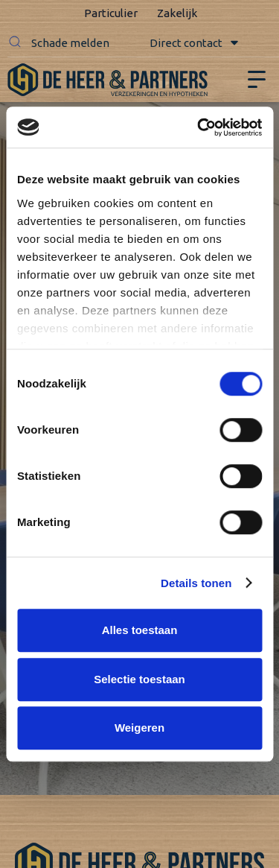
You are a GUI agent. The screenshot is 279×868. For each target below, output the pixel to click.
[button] (15, 43)
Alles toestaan (140, 630)
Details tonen (196, 583)
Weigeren (139, 728)
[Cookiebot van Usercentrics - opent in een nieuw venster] (199, 127)
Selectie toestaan (139, 679)
